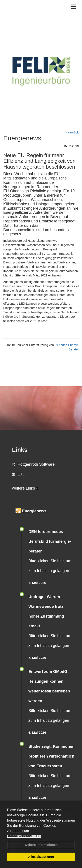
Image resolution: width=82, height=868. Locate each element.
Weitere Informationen (41, 845)
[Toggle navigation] (74, 7)
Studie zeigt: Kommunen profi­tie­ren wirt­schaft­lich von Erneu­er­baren (51, 756)
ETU (19, 474)
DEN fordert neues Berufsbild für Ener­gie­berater (50, 541)
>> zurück (72, 132)
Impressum (20, 831)
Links (20, 450)
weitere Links (25, 488)
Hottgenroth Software (33, 464)
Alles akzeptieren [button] (41, 857)
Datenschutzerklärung (24, 836)
